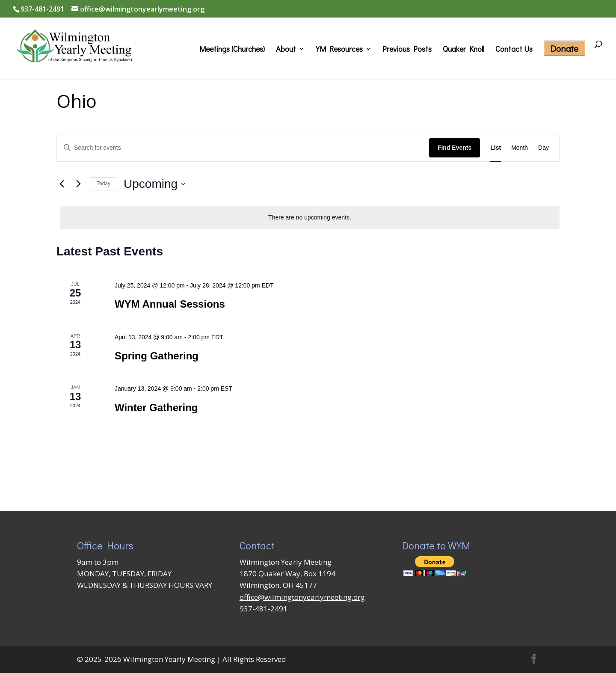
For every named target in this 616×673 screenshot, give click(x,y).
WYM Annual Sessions (170, 304)
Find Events (455, 148)
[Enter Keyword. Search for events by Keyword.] (243, 148)
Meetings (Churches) (232, 50)
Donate (564, 48)
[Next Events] (78, 184)
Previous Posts (407, 50)
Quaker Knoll (463, 50)
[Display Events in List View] (496, 148)
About (286, 50)
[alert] (310, 218)
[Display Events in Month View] (520, 148)
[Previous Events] (62, 184)
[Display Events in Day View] (543, 148)
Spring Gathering (157, 356)
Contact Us (514, 50)
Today (104, 184)
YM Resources (339, 50)
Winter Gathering (156, 408)
